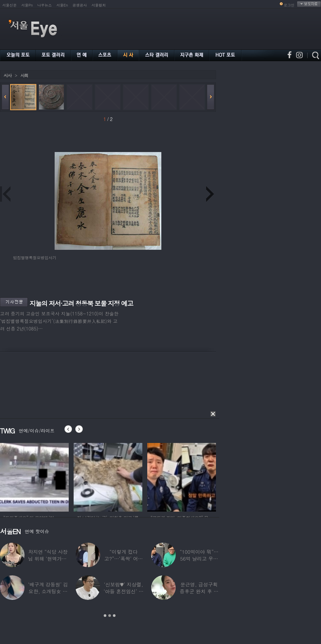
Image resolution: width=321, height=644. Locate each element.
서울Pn (27, 5)
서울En (62, 5)
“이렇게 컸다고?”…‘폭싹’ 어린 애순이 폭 (124, 559)
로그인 (289, 5)
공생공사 (80, 5)
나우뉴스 (45, 5)
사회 (24, 75)
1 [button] (105, 616)
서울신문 (9, 5)
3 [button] (114, 616)
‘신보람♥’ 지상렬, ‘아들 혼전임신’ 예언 (123, 591)
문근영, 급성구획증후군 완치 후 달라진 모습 (199, 591)
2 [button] (110, 616)
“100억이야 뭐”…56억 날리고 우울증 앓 (199, 559)
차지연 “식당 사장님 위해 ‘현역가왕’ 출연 (48, 559)
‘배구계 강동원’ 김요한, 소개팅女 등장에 (48, 591)
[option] (34, 476)
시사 (8, 75)
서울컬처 (99, 5)
